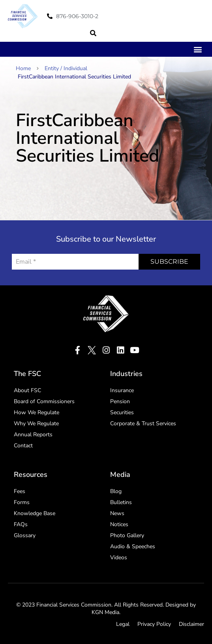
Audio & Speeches (133, 546)
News (117, 513)
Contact (23, 446)
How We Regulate (37, 412)
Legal (123, 624)
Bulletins (121, 502)
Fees (20, 491)
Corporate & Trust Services (143, 423)
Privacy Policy (154, 624)
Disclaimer (191, 624)
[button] (93, 33)
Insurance (122, 390)
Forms (22, 502)
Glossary (25, 535)
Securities (122, 412)
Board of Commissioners (44, 401)
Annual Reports (33, 435)
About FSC (27, 390)
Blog (116, 491)
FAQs (21, 524)
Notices (119, 524)
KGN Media (105, 612)
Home (27, 68)
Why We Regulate (36, 423)
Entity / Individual (66, 68)
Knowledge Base (35, 513)
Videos (119, 557)
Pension (120, 401)
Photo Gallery (127, 535)
